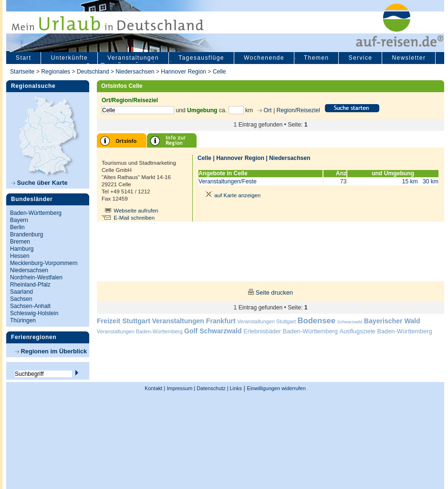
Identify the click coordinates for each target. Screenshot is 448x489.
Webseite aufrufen (136, 211)
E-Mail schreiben (134, 218)
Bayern (19, 220)
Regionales (56, 72)
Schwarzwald (350, 322)
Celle (219, 72)
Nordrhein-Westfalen (36, 277)
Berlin (17, 227)
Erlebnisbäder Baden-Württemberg (291, 331)
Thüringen (23, 320)
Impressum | (181, 388)
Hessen (20, 256)
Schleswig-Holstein (34, 313)
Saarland (21, 292)
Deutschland (93, 72)
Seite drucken (274, 292)
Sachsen (21, 299)
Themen (317, 58)
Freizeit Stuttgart (124, 321)
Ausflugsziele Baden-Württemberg (385, 331)
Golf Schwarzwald (213, 331)
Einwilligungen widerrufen (276, 388)
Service (360, 58)
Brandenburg (26, 234)
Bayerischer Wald (392, 321)
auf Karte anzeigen (231, 195)
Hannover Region (183, 72)
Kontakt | (155, 388)
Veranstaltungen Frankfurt (193, 321)
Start (23, 58)
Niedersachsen (135, 72)
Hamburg (22, 249)
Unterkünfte (69, 58)
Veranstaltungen (133, 58)
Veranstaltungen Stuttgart (266, 321)
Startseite (22, 72)
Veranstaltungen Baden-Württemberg (140, 331)
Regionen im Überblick (51, 351)
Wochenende (264, 58)
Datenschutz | (212, 388)
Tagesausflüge (201, 58)
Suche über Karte (39, 183)
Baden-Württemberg (36, 213)
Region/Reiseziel (298, 110)
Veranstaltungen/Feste (228, 181)
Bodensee (317, 321)
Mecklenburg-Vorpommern (44, 263)
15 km (410, 181)
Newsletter (409, 58)
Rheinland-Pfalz (30, 285)
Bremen (20, 242)
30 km (431, 181)
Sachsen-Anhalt (30, 306)
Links (235, 388)
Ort (267, 110)
